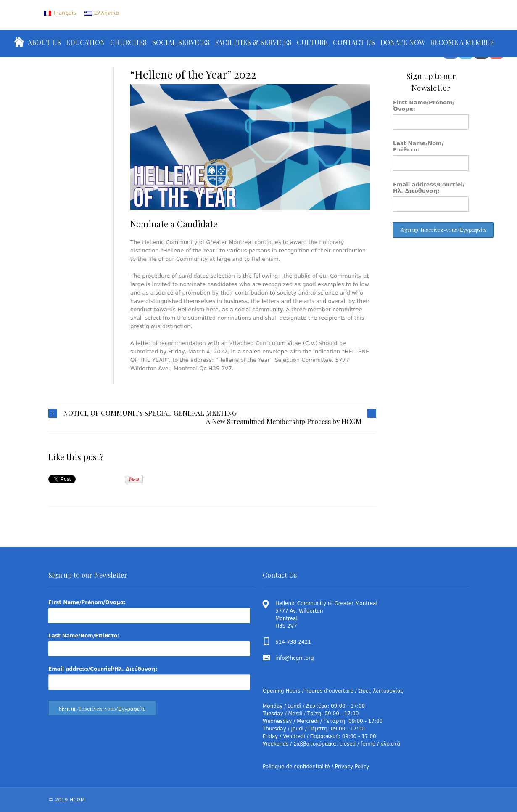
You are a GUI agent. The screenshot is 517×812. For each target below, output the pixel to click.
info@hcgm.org (295, 658)
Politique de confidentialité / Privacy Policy (316, 767)
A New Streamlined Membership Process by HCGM (284, 422)
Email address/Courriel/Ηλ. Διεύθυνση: (429, 188)
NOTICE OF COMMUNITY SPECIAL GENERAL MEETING (150, 413)
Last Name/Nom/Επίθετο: (418, 146)
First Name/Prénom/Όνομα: (424, 106)
